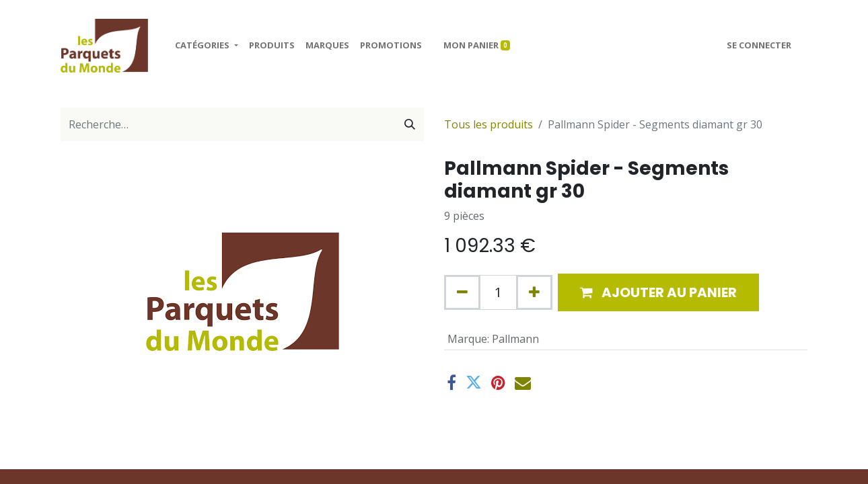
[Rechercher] (410, 124)
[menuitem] (272, 46)
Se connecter (759, 45)
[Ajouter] (534, 292)
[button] (658, 292)
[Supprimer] (462, 292)
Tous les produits (489, 124)
